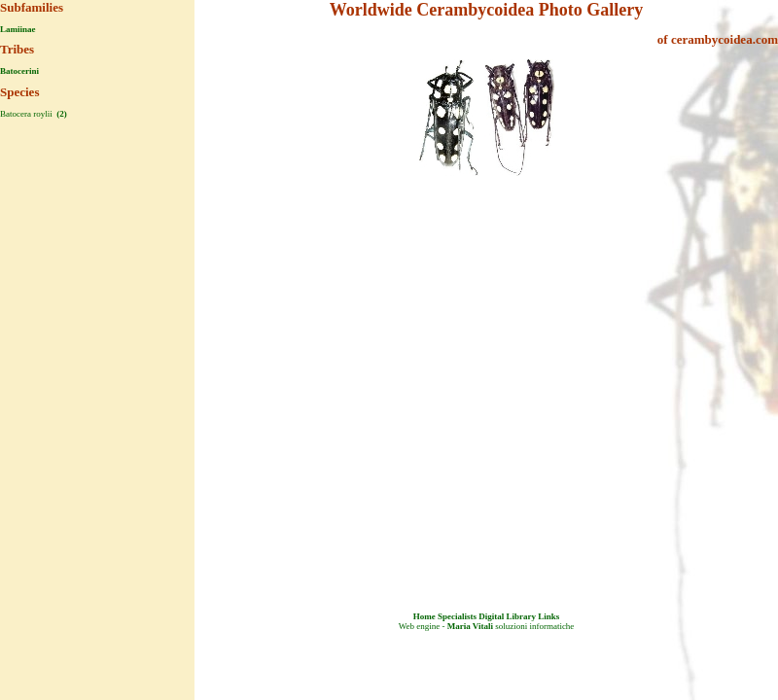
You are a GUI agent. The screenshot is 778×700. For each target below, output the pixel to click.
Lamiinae (18, 29)
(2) (61, 114)
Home (424, 616)
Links (548, 616)
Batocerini (19, 71)
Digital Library (507, 616)
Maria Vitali (470, 626)
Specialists (457, 616)
